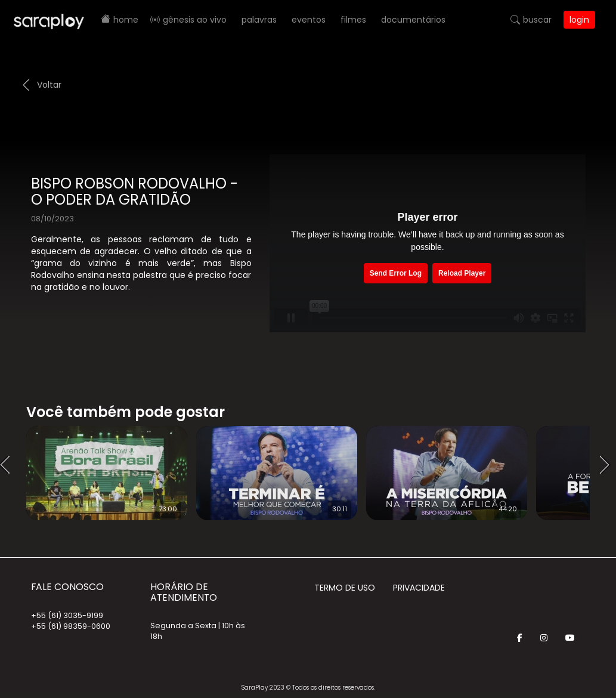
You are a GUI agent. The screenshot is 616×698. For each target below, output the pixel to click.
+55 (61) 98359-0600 (71, 626)
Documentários (413, 20)
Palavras (259, 20)
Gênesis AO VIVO (195, 20)
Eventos (309, 20)
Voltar (49, 85)
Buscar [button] (537, 20)
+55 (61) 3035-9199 (67, 615)
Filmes (353, 20)
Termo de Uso (345, 588)
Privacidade (419, 588)
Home (126, 20)
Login (579, 20)
